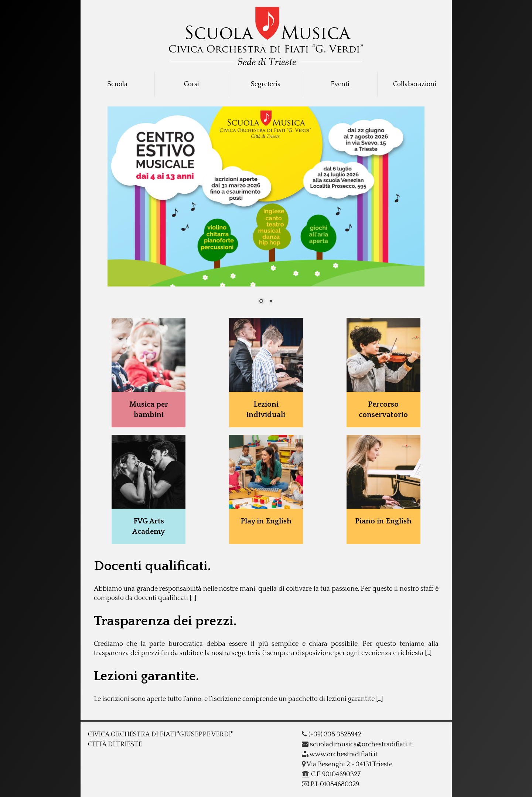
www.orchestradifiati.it (340, 754)
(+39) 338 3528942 (332, 735)
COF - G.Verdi (266, 34)
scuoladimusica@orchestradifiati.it (357, 745)
